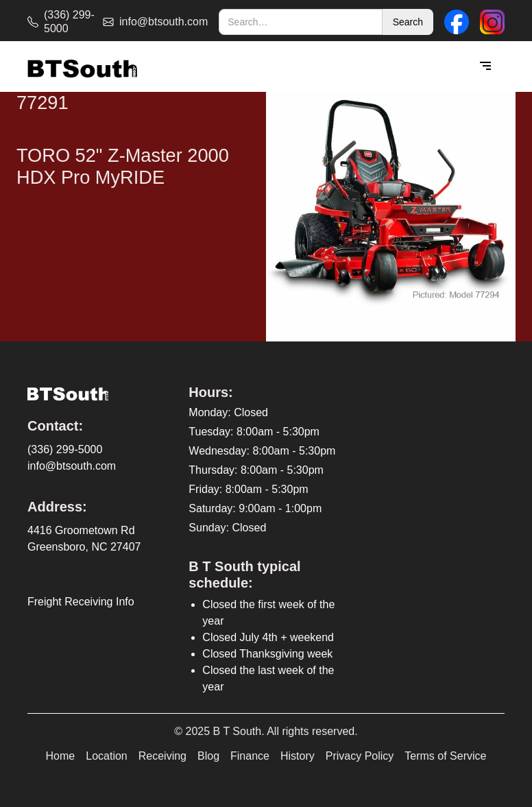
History (298, 756)
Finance (250, 756)
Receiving (162, 756)
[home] (82, 67)
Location (107, 756)
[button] (485, 67)
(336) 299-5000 (65, 449)
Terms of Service (445, 756)
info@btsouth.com (72, 466)
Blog (208, 756)
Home (61, 756)
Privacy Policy (360, 756)
